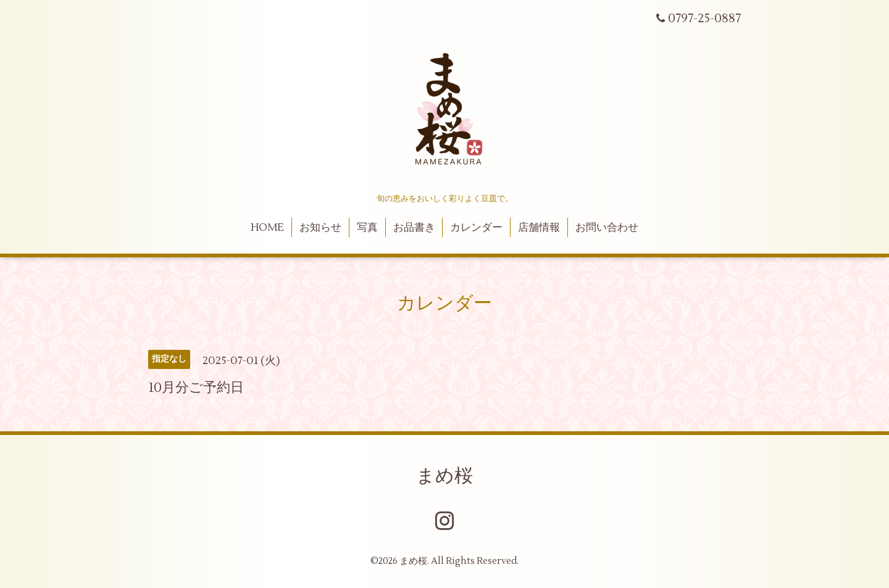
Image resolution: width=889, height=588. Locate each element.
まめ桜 (444, 476)
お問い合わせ (607, 228)
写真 (367, 228)
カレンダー (476, 228)
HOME (267, 228)
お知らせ (320, 228)
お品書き (414, 228)
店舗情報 (539, 228)
